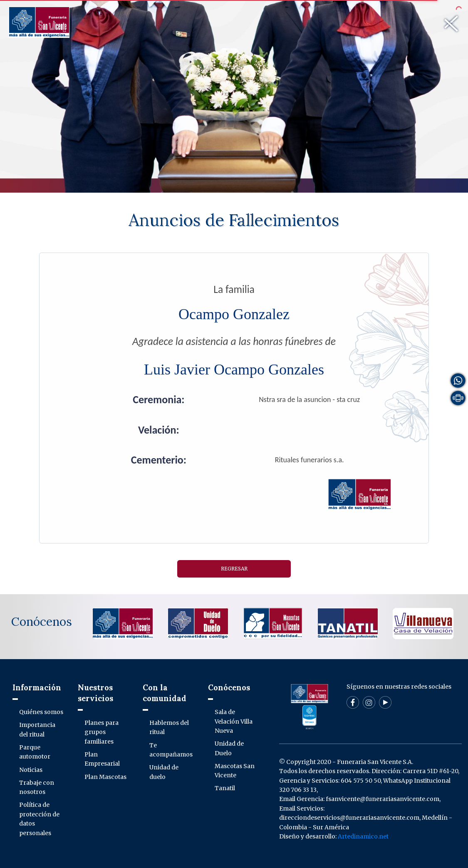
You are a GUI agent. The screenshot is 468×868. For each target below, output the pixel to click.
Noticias (31, 770)
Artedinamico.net (363, 836)
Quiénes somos (41, 712)
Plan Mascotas (105, 777)
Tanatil (225, 788)
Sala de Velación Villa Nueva (234, 721)
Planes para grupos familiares (102, 732)
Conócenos (42, 622)
